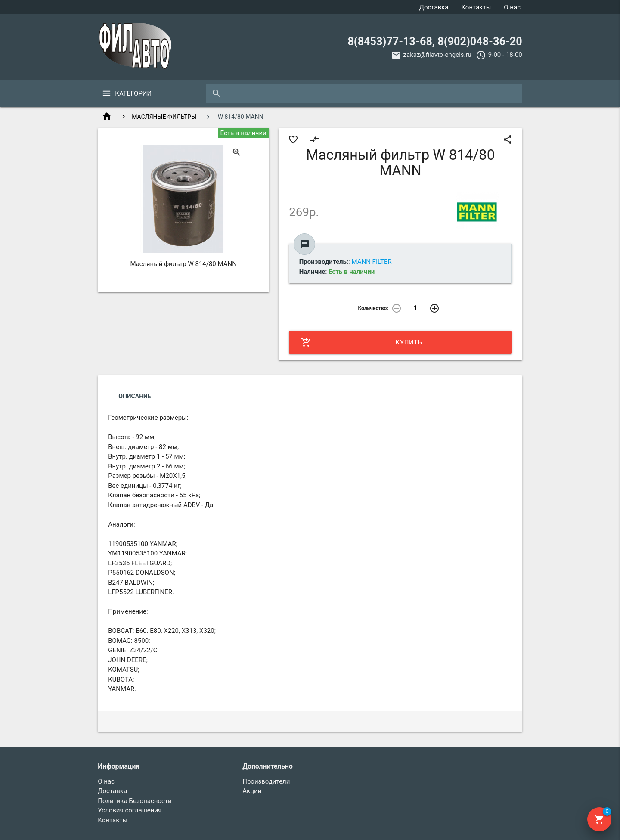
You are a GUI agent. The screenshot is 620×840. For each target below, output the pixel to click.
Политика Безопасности (135, 801)
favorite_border (293, 139)
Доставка (434, 7)
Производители (266, 781)
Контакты (476, 7)
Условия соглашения (130, 810)
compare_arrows (314, 139)
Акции (252, 791)
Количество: (373, 308)
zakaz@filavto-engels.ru (437, 55)
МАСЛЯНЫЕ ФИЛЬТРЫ (164, 117)
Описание (135, 396)
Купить (361, 342)
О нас (512, 7)
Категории (133, 93)
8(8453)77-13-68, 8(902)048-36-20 (435, 42)
